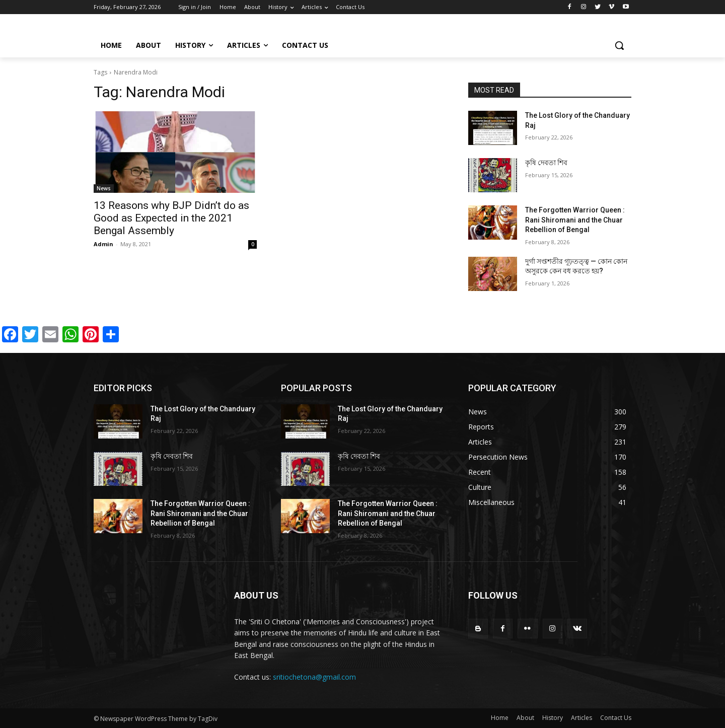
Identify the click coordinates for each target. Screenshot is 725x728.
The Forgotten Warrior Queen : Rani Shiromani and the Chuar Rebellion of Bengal (575, 220)
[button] (619, 45)
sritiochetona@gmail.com (314, 677)
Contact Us (616, 718)
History (553, 718)
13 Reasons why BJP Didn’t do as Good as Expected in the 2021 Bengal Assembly (171, 218)
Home (500, 718)
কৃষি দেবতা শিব (546, 163)
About (525, 718)
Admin (103, 244)
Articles (582, 718)
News (104, 188)
